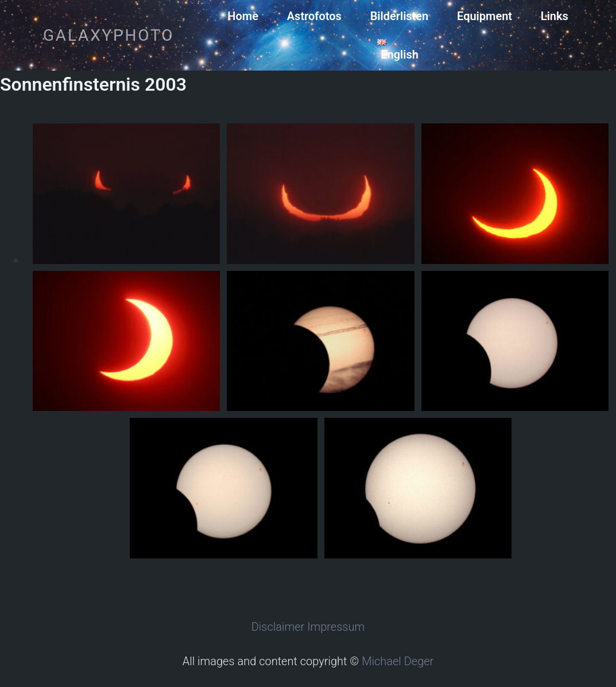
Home (243, 16)
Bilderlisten (400, 16)
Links (555, 16)
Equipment (485, 16)
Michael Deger (398, 661)
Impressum (336, 627)
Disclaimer (278, 627)
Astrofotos (314, 16)
